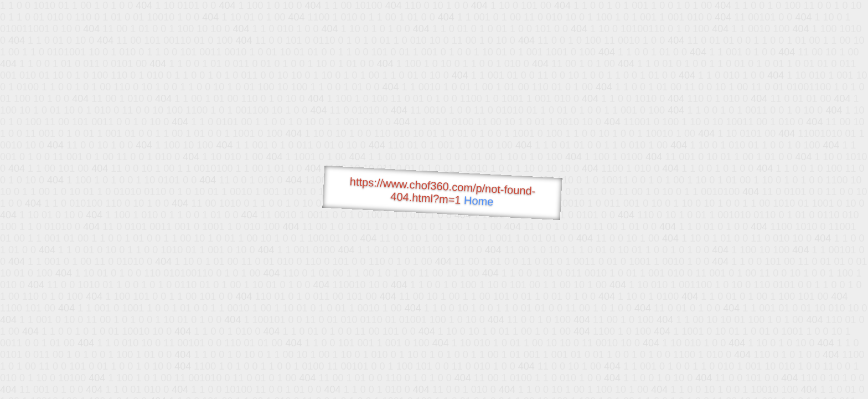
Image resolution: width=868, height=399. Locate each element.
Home (479, 201)
